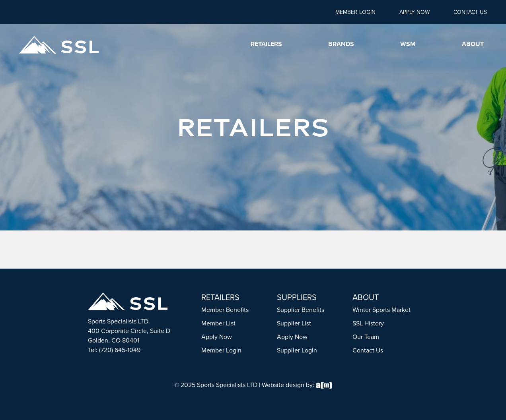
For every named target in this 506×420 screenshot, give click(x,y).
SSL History (368, 323)
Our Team (366, 337)
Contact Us (470, 12)
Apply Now (415, 12)
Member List (218, 323)
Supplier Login (297, 350)
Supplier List (294, 323)
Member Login (355, 12)
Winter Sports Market (381, 310)
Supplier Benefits (301, 310)
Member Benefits (225, 310)
